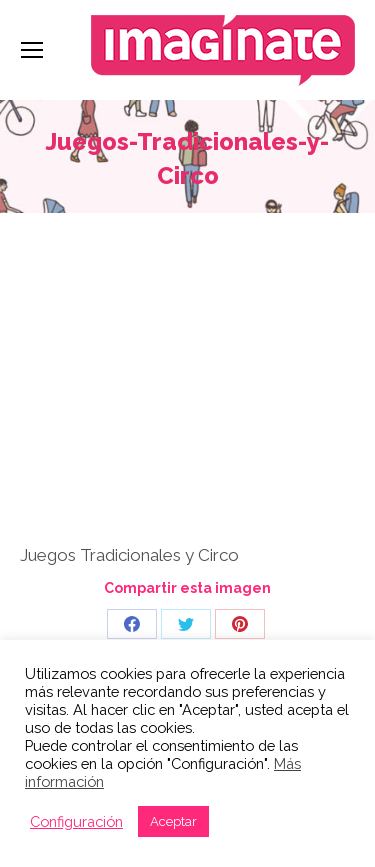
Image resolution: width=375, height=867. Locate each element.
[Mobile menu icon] (32, 50)
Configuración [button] (76, 821)
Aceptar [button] (173, 821)
